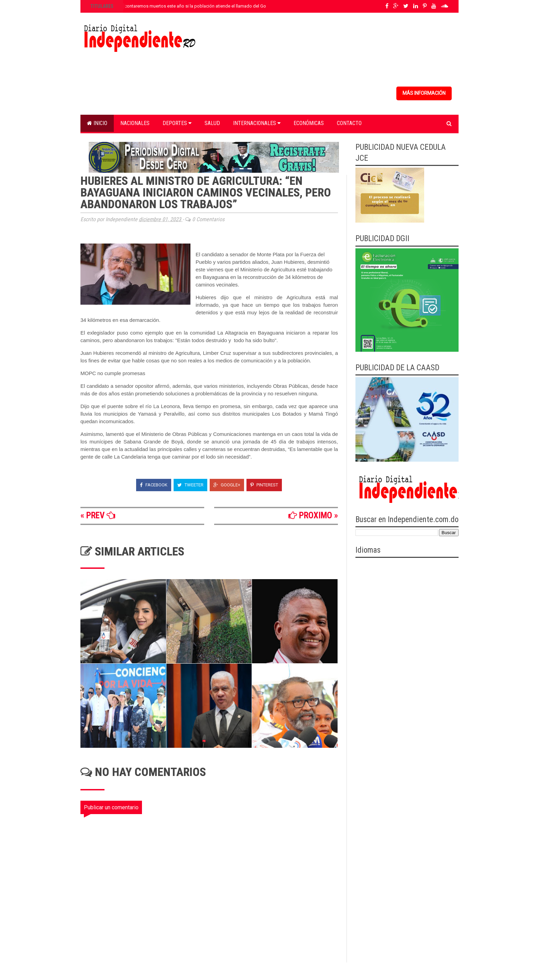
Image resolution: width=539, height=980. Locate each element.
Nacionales (135, 123)
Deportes (177, 123)
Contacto (349, 123)
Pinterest (264, 485)
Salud (212, 123)
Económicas (309, 123)
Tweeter (190, 485)
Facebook (154, 485)
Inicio (97, 123)
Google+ (227, 485)
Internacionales (257, 123)
